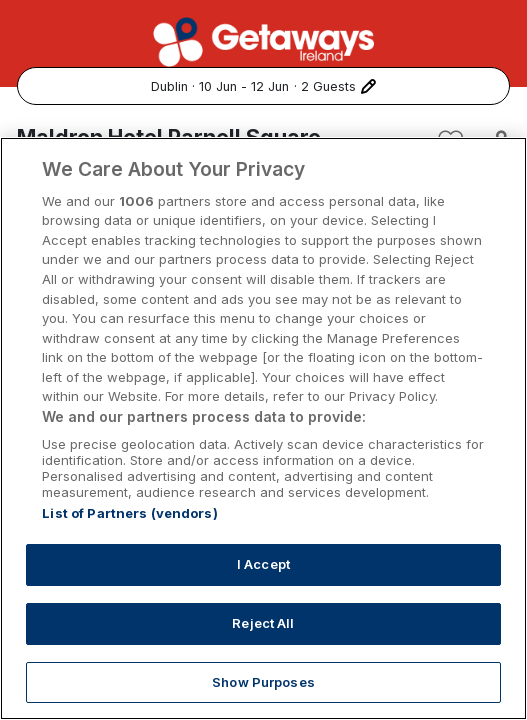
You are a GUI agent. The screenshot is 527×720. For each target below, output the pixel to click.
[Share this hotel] (493, 142)
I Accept (263, 594)
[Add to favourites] (451, 142)
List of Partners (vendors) (129, 543)
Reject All (263, 652)
